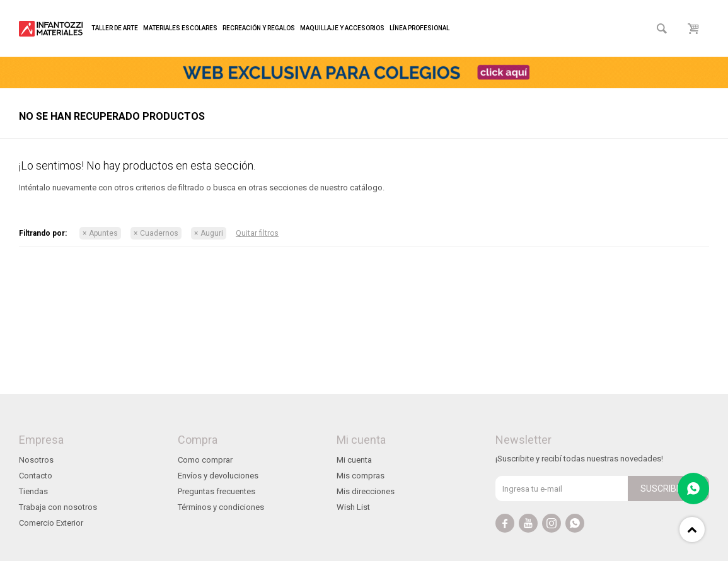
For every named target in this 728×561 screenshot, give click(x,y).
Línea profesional (419, 28)
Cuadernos (159, 233)
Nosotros (36, 460)
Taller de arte (115, 28)
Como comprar (205, 460)
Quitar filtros (257, 233)
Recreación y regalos (259, 28)
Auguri (212, 233)
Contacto (36, 476)
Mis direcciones (366, 491)
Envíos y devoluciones (218, 476)
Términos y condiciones (221, 507)
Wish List (353, 507)
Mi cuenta (354, 460)
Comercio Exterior (51, 523)
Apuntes (103, 233)
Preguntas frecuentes (217, 491)
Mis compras (361, 476)
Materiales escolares (180, 28)
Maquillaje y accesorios (342, 28)
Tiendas (33, 491)
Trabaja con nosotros (58, 507)
